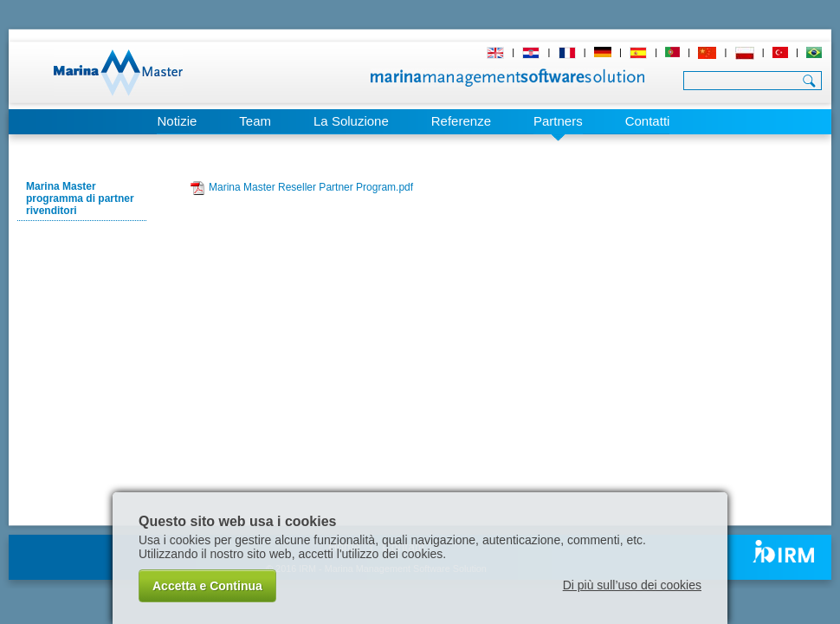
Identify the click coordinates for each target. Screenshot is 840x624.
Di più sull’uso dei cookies (632, 585)
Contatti (648, 121)
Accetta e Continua (207, 586)
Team (255, 121)
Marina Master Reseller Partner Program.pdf (311, 187)
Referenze (461, 121)
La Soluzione (351, 121)
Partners (558, 121)
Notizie (177, 121)
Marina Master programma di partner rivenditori (80, 198)
